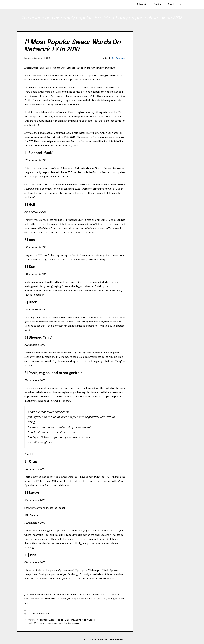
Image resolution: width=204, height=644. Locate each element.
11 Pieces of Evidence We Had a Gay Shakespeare (57, 623)
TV (29, 611)
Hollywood (44, 613)
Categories (142, 4)
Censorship (33, 613)
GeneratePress (116, 639)
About (171, 4)
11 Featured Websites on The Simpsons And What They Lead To (67, 620)
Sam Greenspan (119, 58)
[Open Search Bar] (181, 4)
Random (158, 4)
